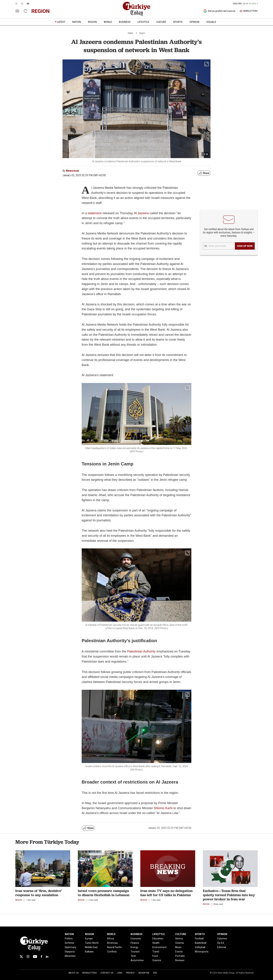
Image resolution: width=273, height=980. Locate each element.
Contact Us (107, 973)
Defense (69, 943)
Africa (110, 939)
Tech (133, 956)
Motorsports (202, 952)
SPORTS (178, 22)
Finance (135, 943)
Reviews (180, 960)
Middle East (91, 947)
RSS (155, 973)
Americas (112, 943)
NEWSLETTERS (249, 11)
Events (179, 952)
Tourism (135, 952)
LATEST (61, 22)
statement (95, 213)
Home (130, 33)
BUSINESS (125, 22)
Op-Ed (221, 943)
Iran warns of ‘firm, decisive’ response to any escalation (39, 893)
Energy (134, 947)
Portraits (180, 956)
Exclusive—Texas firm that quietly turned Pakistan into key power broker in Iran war (229, 895)
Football (199, 939)
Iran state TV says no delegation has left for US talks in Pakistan (166, 893)
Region (142, 33)
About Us (73, 973)
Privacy (130, 973)
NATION (77, 22)
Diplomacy (71, 947)
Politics (69, 939)
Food (155, 956)
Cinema (179, 943)
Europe (89, 939)
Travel (156, 952)
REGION (92, 22)
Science (157, 960)
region (40, 11)
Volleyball (200, 947)
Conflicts (112, 952)
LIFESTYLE (143, 22)
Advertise (144, 973)
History (179, 939)
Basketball (201, 943)
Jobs (120, 973)
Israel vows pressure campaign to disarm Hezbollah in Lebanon (104, 893)
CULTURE (161, 22)
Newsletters (89, 973)
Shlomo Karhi (163, 808)
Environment (159, 947)
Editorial (222, 947)
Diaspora (70, 952)
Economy (136, 939)
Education (158, 939)
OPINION (194, 22)
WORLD (108, 22)
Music (178, 947)
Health (156, 943)
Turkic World (92, 943)
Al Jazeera (141, 213)
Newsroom (72, 171)
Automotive (137, 960)
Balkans (89, 952)
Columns (222, 939)
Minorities (70, 956)
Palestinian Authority (141, 651)
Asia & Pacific (114, 947)
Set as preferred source (219, 11)
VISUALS (211, 22)
